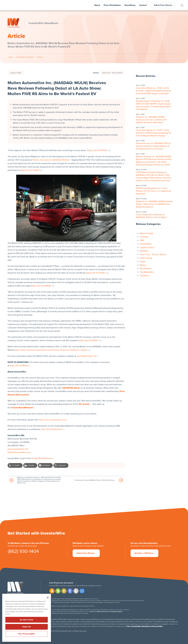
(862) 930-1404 (23, 552)
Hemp (143, 262)
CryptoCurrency (147, 247)
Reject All (27, 627)
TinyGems (144, 276)
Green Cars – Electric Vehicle (112, 73)
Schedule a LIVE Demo (144, 553)
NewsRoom (130, 5)
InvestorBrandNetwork (42, 458)
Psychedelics (146, 269)
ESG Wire (144, 251)
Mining (143, 265)
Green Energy (146, 258)
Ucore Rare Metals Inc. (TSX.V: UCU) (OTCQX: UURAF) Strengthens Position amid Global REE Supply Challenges (154, 91)
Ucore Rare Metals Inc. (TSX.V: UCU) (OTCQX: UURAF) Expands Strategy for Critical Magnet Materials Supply (154, 133)
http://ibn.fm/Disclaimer (52, 429)
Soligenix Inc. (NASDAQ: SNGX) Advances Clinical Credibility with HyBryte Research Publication (151, 120)
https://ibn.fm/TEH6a (96, 273)
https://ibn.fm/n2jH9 (29, 170)
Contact (143, 5)
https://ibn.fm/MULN (19, 366)
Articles (40, 57)
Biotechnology (146, 233)
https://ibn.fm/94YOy (98, 150)
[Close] (48, 598)
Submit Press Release (163, 5)
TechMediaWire (147, 272)
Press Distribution (112, 5)
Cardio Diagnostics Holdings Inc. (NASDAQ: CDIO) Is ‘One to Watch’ (152, 216)
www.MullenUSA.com (87, 356)
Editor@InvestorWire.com (19, 452)
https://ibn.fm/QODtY (89, 340)
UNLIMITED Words (71, 388)
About (97, 5)
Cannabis (144, 237)
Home (11, 57)
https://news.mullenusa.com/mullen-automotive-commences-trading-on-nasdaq (50, 350)
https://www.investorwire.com (52, 420)
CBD (142, 240)
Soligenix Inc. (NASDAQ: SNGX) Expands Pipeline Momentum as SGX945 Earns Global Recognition (154, 204)
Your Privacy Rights (27, 634)
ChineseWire (146, 244)
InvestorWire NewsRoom (25, 57)
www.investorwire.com (18, 449)
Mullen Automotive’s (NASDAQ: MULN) (51, 160)
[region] (27, 618)
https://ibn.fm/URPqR (41, 286)
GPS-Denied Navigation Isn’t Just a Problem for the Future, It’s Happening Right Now (153, 191)
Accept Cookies (27, 620)
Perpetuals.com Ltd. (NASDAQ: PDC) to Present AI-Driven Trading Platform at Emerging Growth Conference (153, 146)
